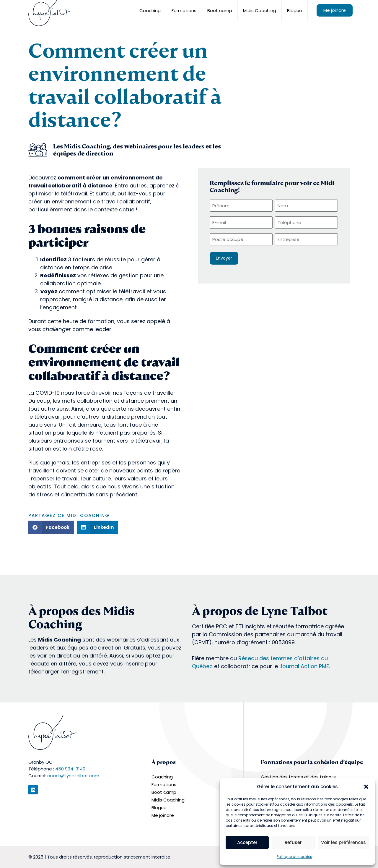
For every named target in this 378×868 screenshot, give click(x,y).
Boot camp (220, 10)
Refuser (293, 842)
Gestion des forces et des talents (298, 777)
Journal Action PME (304, 666)
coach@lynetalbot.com (73, 776)
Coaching (150, 10)
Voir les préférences (343, 842)
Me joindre (335, 10)
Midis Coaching (260, 10)
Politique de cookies (294, 857)
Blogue (295, 10)
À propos (164, 762)
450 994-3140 (70, 769)
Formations (184, 10)
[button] (366, 787)
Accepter (247, 842)
